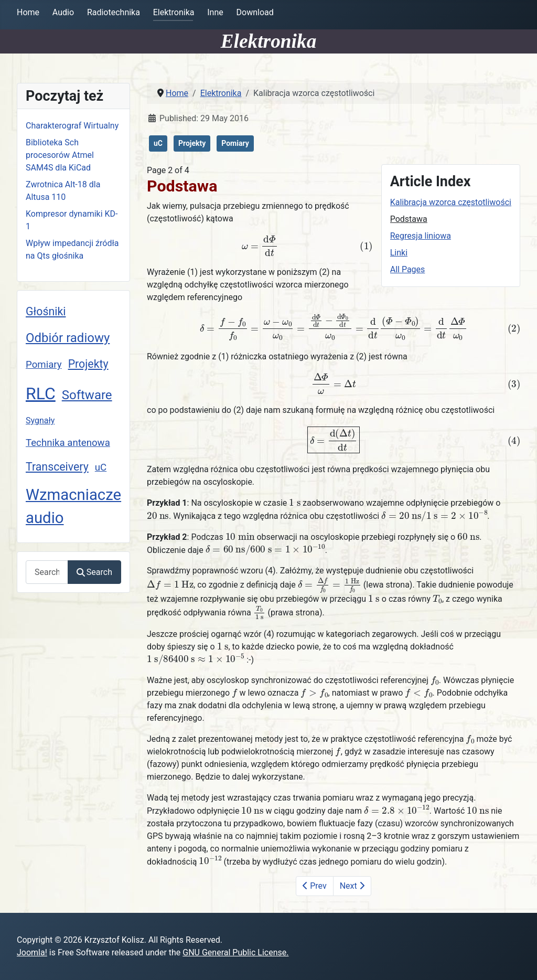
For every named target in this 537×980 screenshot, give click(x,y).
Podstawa (409, 219)
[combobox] (47, 572)
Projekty (88, 364)
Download (255, 12)
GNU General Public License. (235, 952)
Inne (215, 12)
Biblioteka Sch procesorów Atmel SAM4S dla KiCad (60, 155)
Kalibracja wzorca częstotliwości (451, 202)
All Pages (408, 269)
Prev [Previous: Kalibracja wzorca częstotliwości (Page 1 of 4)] (314, 886)
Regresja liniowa (421, 236)
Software (87, 395)
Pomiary (44, 365)
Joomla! (32, 952)
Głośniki (46, 311)
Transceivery (57, 467)
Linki (399, 253)
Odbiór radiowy (68, 338)
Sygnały (40, 420)
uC (101, 467)
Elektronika (174, 12)
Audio (63, 12)
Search (94, 572)
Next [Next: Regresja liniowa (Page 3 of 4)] (352, 886)
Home (28, 12)
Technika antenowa (68, 443)
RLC (41, 393)
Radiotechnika (114, 12)
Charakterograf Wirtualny (72, 126)
